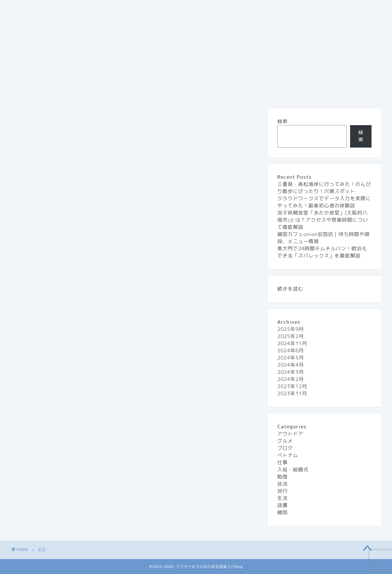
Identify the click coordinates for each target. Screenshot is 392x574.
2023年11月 (292, 393)
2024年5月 (291, 358)
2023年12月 (292, 386)
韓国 (282, 512)
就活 (282, 484)
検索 (282, 121)
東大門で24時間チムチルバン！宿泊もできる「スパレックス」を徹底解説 (322, 252)
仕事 (282, 462)
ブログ (285, 448)
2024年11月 (292, 343)
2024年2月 (291, 379)
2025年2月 (291, 336)
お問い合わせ (160, 9)
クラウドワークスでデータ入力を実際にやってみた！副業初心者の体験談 (324, 202)
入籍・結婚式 (293, 470)
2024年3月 (291, 372)
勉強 (282, 477)
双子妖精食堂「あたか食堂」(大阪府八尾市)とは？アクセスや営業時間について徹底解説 (323, 220)
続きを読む (290, 289)
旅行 (292, 9)
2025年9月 (291, 329)
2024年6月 (291, 351)
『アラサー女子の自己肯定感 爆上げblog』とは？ (74, 9)
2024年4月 (291, 365)
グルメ (263, 9)
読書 (282, 505)
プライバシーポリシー (215, 9)
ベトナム (288, 455)
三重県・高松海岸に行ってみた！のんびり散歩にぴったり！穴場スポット (324, 188)
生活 (318, 9)
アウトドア (290, 434)
